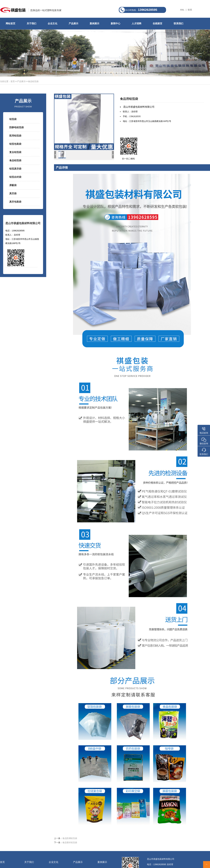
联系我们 (178, 23)
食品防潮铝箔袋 (70, 838)
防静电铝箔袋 (16, 127)
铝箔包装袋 (15, 144)
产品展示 (73, 23)
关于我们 (31, 23)
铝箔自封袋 (15, 177)
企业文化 (52, 23)
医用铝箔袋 (15, 136)
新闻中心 (115, 23)
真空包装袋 (15, 202)
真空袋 (13, 193)
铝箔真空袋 (15, 169)
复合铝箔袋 (15, 152)
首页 (13, 81)
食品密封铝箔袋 (70, 842)
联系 (190, 10)
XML (182, 10)
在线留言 (157, 23)
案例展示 (94, 23)
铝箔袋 (13, 119)
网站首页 (10, 23)
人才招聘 (136, 23)
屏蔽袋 (13, 185)
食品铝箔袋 (33, 81)
